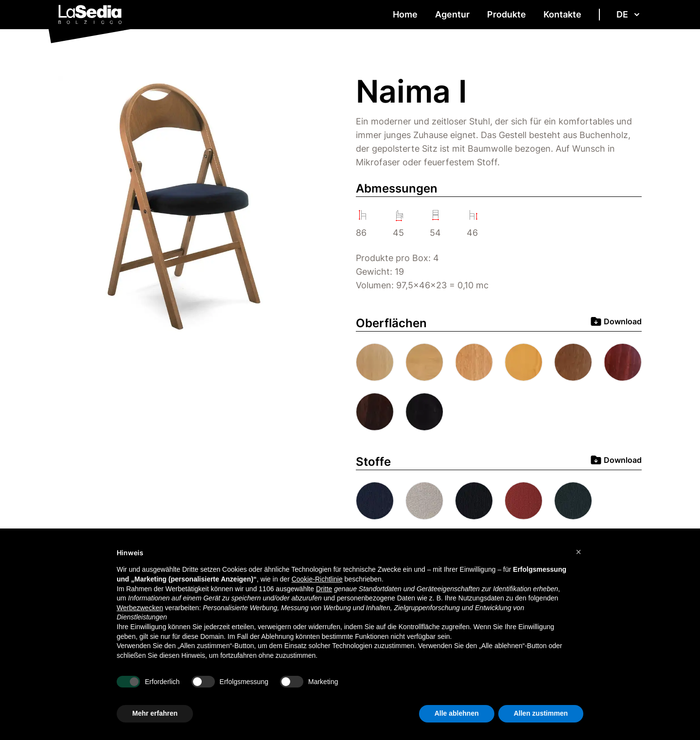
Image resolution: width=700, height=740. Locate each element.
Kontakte (562, 14)
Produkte (507, 14)
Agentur (452, 14)
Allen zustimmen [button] (541, 713)
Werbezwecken (140, 608)
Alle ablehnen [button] (457, 713)
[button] (578, 552)
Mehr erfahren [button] (155, 713)
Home (405, 14)
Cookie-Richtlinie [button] (317, 579)
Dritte (324, 589)
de (629, 14)
